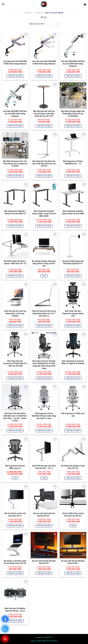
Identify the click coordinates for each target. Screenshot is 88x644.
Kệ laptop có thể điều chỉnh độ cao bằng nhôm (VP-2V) (15, 562)
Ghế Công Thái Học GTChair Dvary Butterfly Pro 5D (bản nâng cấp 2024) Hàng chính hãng (44, 365)
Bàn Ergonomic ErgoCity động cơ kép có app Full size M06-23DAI (44, 214)
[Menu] (3, 4)
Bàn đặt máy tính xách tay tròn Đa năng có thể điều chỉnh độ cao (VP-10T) (44, 114)
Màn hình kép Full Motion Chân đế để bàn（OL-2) (15, 610)
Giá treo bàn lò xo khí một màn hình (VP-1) (15, 515)
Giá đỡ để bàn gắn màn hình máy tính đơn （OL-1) (44, 467)
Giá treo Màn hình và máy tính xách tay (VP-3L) (73, 515)
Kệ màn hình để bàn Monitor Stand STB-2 (73, 562)
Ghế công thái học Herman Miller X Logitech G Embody (73, 362)
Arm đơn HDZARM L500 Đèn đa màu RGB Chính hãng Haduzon (73, 64)
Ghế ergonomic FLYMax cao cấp (73, 415)
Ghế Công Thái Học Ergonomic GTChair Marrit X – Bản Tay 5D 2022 (15, 364)
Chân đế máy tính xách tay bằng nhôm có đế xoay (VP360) (15, 313)
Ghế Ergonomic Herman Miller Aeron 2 (15, 467)
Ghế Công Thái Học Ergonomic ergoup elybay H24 (73, 313)
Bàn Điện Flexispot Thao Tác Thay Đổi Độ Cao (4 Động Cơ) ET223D (15, 164)
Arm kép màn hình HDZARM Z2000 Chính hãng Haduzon (15, 62)
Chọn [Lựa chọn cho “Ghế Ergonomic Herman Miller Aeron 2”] (15, 478)
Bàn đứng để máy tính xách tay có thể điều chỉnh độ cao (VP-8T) (44, 164)
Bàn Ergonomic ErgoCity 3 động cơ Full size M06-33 (15, 212)
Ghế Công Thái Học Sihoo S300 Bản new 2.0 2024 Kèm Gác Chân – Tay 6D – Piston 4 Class (15, 417)
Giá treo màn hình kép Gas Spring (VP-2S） (44, 515)
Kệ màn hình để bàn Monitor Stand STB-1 (44, 562)
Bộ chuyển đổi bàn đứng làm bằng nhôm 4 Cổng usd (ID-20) (44, 264)
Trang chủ (29, 13)
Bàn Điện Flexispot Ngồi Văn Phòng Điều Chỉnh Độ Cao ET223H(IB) (73, 114)
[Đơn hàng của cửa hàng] (44, 24)
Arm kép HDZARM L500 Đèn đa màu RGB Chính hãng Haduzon (15, 114)
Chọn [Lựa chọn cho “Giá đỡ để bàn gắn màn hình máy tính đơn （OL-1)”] (44, 478)
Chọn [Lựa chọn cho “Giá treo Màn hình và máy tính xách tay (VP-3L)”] (73, 526)
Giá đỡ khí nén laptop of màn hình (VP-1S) (73, 467)
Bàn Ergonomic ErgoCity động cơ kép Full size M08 (73, 212)
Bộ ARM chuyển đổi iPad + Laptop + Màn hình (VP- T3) (15, 262)
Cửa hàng (39, 13)
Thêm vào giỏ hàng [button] (15, 76)
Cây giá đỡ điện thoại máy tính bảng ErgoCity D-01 (73, 262)
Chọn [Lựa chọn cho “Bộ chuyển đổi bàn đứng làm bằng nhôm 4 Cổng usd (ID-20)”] (44, 276)
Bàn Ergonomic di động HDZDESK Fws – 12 (73, 162)
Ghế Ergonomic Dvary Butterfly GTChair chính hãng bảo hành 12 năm (44, 416)
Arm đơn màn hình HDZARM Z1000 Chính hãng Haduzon (44, 62)
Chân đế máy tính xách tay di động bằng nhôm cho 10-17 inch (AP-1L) (44, 313)
